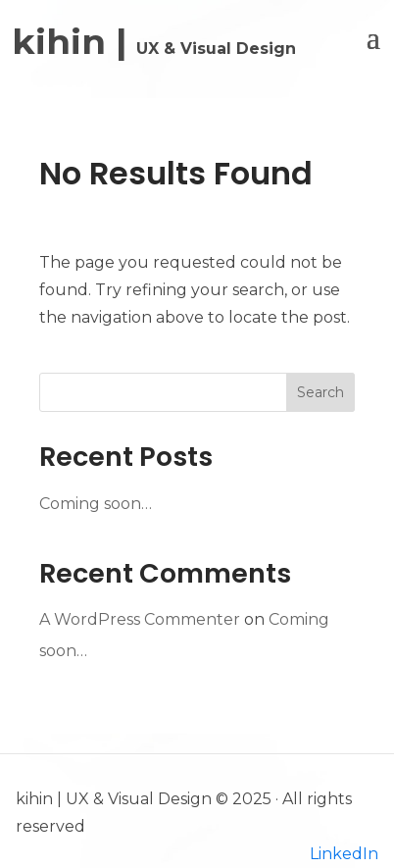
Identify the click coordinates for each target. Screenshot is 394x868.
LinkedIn (344, 854)
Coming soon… (96, 504)
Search (320, 392)
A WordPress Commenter (140, 619)
